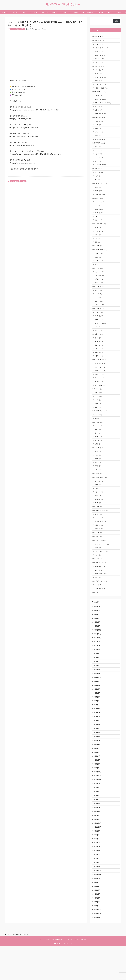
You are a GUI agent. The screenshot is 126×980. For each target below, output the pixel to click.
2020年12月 (98, 899)
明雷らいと (100, 117)
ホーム (42, 974)
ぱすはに (99, 437)
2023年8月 (97, 767)
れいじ (98, 521)
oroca (98, 445)
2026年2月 (97, 644)
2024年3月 (97, 739)
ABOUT (48, 974)
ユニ (98, 422)
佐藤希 (98, 460)
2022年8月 (97, 817)
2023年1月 (97, 796)
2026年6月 (97, 628)
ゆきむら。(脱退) (102, 90)
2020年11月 (98, 903)
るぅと (99, 338)
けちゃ (99, 52)
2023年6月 (97, 776)
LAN (98, 151)
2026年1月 (97, 649)
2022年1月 (97, 845)
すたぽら (99, 296)
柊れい (98, 350)
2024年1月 (97, 747)
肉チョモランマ (101, 602)
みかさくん (100, 102)
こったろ (99, 311)
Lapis (99, 98)
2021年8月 (97, 866)
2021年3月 (97, 886)
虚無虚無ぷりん (101, 143)
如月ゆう (100, 315)
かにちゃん (100, 376)
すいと (98, 471)
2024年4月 (97, 735)
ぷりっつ (100, 60)
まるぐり (99, 292)
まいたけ (99, 395)
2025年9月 (97, 665)
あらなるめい (101, 189)
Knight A (99, 67)
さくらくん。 (100, 380)
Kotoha (99, 433)
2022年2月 (97, 841)
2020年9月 (97, 911)
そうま (99, 75)
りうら (99, 220)
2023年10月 (98, 759)
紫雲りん (99, 368)
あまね (98, 502)
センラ (99, 591)
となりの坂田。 (101, 594)
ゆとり (98, 181)
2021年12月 (98, 849)
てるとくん (100, 79)
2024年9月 (97, 714)
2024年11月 (98, 706)
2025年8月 (97, 669)
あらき (98, 193)
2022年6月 (97, 825)
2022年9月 (97, 812)
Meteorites (100, 94)
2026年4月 (97, 636)
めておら (98, 525)
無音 (98, 185)
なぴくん (99, 510)
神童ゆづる (100, 365)
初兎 (99, 223)
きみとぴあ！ (100, 231)
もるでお (99, 178)
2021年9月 (97, 862)
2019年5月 (97, 939)
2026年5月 (97, 632)
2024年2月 (97, 743)
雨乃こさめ (100, 170)
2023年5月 (97, 780)
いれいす (99, 204)
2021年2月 (97, 890)
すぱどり (99, 346)
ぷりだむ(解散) (101, 494)
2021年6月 (97, 874)
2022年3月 (97, 837)
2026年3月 (97, 640)
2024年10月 (98, 710)
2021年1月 (97, 894)
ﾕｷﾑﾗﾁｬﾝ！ (99, 456)
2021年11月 (98, 853)
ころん (99, 323)
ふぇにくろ (100, 387)
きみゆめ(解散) (14, 29)
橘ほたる (99, 353)
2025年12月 (98, 653)
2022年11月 (98, 804)
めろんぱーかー (101, 529)
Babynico (99, 441)
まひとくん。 (101, 86)
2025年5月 (97, 681)
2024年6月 (97, 726)
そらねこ (22, 29)
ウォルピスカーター (102, 564)
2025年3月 (97, 689)
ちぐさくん (100, 56)
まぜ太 (99, 63)
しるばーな (100, 285)
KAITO (99, 533)
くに (99, 308)
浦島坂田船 (100, 583)
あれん (98, 468)
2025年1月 (97, 698)
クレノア (99, 277)
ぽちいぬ (99, 517)
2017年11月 (98, 948)
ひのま (98, 479)
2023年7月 (97, 771)
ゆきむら (98, 552)
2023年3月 (97, 788)
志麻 (98, 598)
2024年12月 (98, 702)
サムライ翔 (100, 540)
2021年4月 (97, 882)
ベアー (98, 132)
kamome (100, 537)
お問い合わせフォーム (58, 974)
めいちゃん (100, 200)
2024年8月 (97, 718)
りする (98, 575)
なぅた (98, 475)
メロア (98, 483)
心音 (99, 113)
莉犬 (99, 342)
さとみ (99, 327)
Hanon (99, 429)
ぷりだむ (98, 490)
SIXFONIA (100, 147)
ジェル (99, 330)
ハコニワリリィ (101, 425)
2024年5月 (97, 730)
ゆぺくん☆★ (100, 399)
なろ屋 (99, 548)
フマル (98, 414)
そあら (98, 506)
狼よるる (99, 357)
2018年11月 (98, 944)
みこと (99, 162)
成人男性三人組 (101, 560)
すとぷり (99, 319)
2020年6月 (97, 923)
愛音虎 (98, 139)
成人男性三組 (99, 579)
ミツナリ (99, 136)
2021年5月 (97, 878)
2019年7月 (97, 935)
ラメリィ (99, 269)
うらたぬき (100, 587)
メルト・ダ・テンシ (103, 105)
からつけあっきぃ (102, 48)
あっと (99, 45)
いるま (99, 155)
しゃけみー (100, 281)
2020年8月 (97, 915)
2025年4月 (97, 685)
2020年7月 (97, 919)
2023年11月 (98, 755)
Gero (98, 606)
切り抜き (98, 556)
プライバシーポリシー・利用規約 (76, 974)
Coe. (99, 300)
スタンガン (100, 288)
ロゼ (99, 109)
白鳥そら (99, 361)
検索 (116, 21)
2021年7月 (97, 870)
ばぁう (99, 82)
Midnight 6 (100, 121)
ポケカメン (100, 391)
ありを (98, 235)
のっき (98, 266)
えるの (98, 568)
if (98, 212)
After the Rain (101, 37)
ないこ (99, 216)
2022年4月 (97, 833)
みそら (98, 418)
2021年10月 (98, 858)
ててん (98, 242)
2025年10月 (98, 661)
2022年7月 (97, 821)
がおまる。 (100, 239)
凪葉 (98, 250)
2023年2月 (97, 792)
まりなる (99, 452)
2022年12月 (98, 800)
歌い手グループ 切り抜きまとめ (63, 4)
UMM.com (99, 174)
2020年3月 (97, 927)
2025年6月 (97, 677)
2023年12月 (98, 751)
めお (98, 246)
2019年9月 (97, 931)
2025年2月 (97, 694)
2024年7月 (97, 722)
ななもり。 (100, 334)
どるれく (99, 403)
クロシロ (99, 124)
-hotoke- (100, 208)
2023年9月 (97, 763)
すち (99, 159)
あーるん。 (100, 498)
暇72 (99, 166)
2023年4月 (97, 784)
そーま (98, 128)
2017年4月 (97, 952)
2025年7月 (97, 673)
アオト (99, 407)
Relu (99, 304)
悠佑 (99, 227)
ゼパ (98, 448)
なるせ (99, 197)
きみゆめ (98, 254)
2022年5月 (97, 829)
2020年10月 (98, 907)
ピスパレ (99, 464)
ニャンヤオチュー (101, 571)
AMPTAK (99, 41)
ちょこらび (100, 372)
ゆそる (98, 486)
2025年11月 (98, 657)
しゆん (99, 71)
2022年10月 (98, 808)
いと (99, 410)
